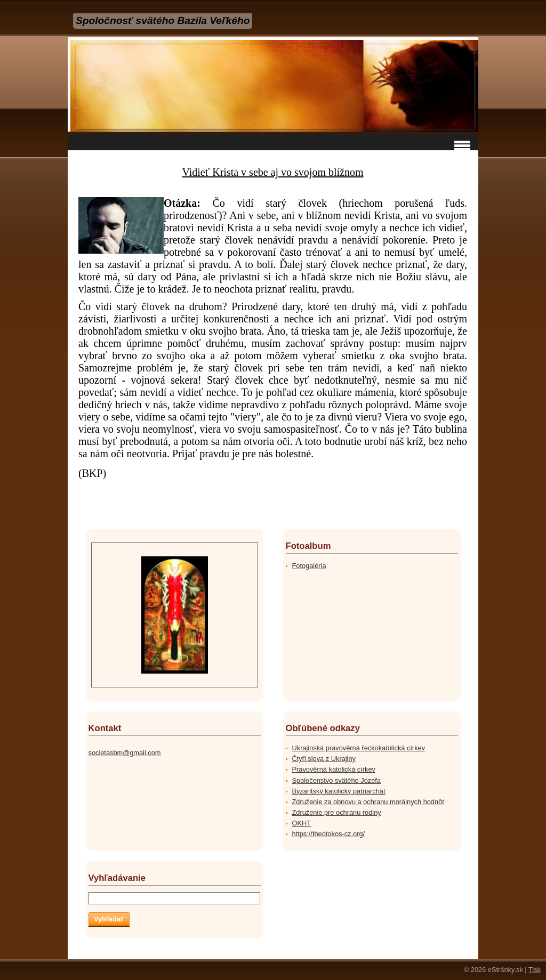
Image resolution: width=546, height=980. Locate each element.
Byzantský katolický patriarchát (339, 791)
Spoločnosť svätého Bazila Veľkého (163, 21)
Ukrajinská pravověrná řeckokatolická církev (359, 748)
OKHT (302, 823)
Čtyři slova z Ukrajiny (324, 759)
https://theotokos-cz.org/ (329, 834)
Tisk (535, 970)
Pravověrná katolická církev (334, 769)
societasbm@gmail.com (125, 753)
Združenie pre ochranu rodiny (337, 812)
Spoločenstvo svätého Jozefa (336, 780)
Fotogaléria (309, 566)
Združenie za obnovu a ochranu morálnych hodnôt (368, 802)
